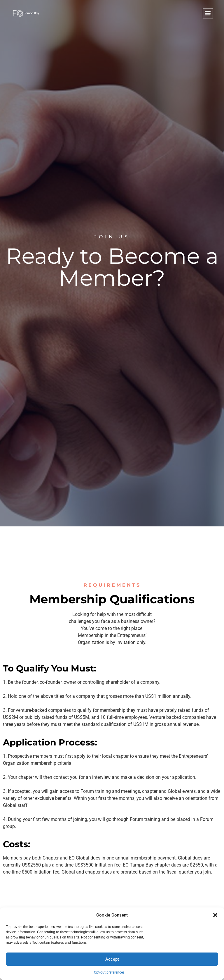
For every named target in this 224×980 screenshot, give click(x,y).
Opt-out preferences (109, 972)
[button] (215, 915)
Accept (112, 959)
